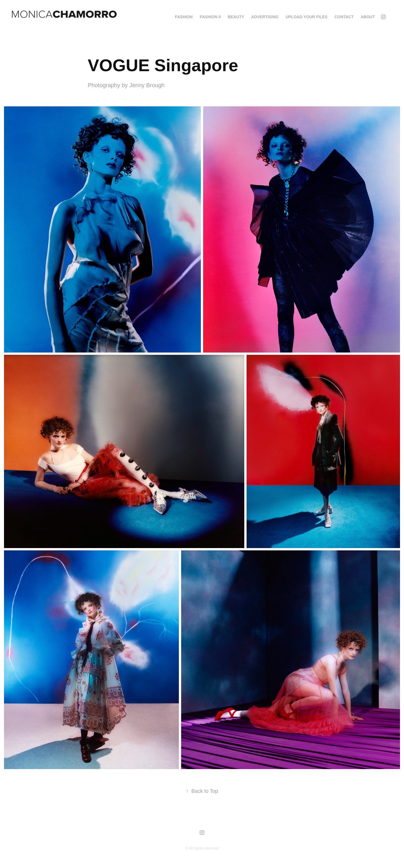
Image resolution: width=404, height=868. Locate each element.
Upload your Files (306, 17)
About (368, 17)
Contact (344, 17)
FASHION (184, 17)
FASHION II (210, 17)
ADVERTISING (265, 17)
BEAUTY (236, 17)
